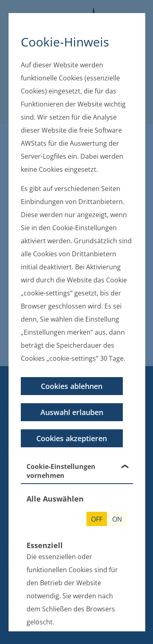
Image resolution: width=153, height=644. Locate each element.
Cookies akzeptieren (72, 438)
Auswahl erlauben (71, 412)
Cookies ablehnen (72, 386)
